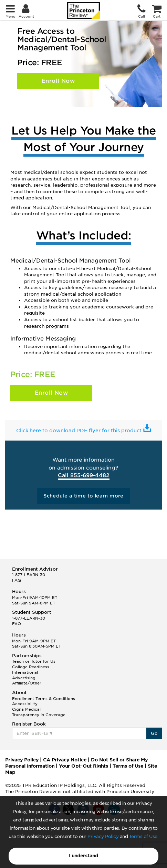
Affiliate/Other (27, 683)
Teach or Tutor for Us (34, 661)
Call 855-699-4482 (84, 475)
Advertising (24, 678)
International (25, 672)
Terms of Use (143, 836)
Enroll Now (58, 81)
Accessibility (25, 704)
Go (154, 733)
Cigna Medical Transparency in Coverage (39, 712)
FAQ (17, 580)
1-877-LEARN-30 (29, 575)
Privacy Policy (103, 836)
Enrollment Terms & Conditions (44, 699)
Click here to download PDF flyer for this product (80, 431)
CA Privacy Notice (65, 760)
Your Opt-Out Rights (83, 766)
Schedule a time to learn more (83, 496)
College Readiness (31, 667)
